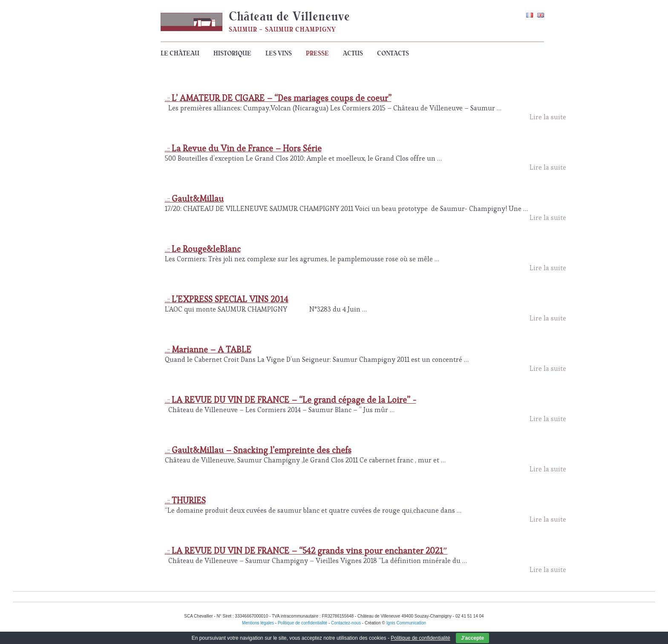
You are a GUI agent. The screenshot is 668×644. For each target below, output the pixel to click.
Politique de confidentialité (420, 638)
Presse (317, 53)
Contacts (393, 53)
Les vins (279, 53)
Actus (353, 53)
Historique (232, 53)
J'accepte (472, 638)
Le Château (180, 53)
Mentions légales (258, 623)
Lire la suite (548, 117)
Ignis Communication (406, 623)
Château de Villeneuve (289, 16)
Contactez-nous (346, 623)
